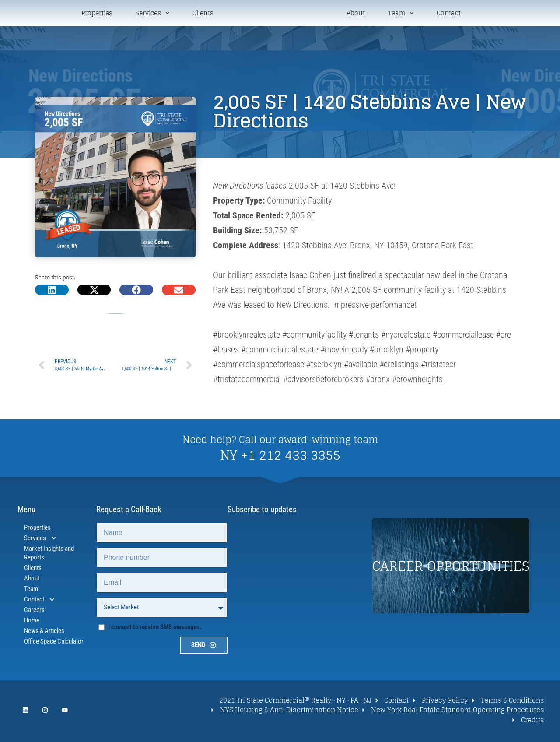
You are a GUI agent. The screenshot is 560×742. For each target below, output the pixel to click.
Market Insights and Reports (49, 555)
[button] (52, 292)
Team (401, 14)
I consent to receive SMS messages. (155, 629)
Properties (97, 14)
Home (32, 622)
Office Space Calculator (54, 643)
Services (152, 14)
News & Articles (44, 633)
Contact (449, 14)
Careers (34, 612)
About (356, 14)
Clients (203, 14)
